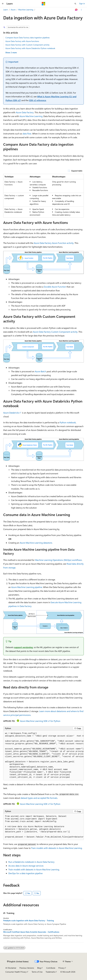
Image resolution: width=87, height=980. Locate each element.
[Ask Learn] (76, 10)
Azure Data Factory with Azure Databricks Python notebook (30, 48)
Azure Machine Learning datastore (36, 543)
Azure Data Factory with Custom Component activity (27, 45)
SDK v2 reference (38, 100)
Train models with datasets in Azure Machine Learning (57, 848)
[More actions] (81, 10)
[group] (43, 755)
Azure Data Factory (25, 112)
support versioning (23, 647)
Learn (6, 10)
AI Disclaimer (11, 968)
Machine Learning (26, 10)
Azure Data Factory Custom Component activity (55, 332)
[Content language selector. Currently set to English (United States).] (18, 962)
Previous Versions (27, 968)
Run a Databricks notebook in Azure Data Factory (31, 862)
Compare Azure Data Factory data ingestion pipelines (28, 38)
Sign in (82, 3)
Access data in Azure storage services (26, 866)
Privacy (61, 968)
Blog (39, 968)
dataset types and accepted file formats (39, 798)
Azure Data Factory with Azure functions (22, 41)
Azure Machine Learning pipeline (27, 587)
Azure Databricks (11, 413)
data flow (27, 134)
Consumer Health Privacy (16, 972)
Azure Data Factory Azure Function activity (54, 243)
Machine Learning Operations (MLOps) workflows (58, 560)
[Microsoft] (43, 4)
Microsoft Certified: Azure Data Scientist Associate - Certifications (31, 932)
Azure (13, 10)
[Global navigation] (3, 4)
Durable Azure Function (55, 287)
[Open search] (75, 4)
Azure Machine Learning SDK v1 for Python (40, 721)
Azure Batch (40, 371)
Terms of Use (37, 972)
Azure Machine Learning (31, 116)
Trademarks (50, 972)
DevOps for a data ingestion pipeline (25, 873)
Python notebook (68, 422)
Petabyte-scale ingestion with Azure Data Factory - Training (29, 921)
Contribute (51, 968)
